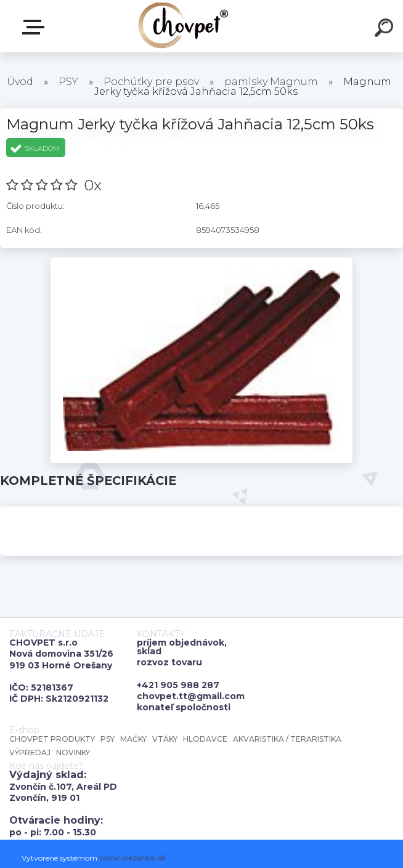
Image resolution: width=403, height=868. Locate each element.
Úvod (20, 82)
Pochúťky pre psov (151, 82)
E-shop (36, 27)
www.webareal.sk (132, 858)
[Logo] (183, 26)
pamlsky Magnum (271, 82)
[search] (386, 30)
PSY (68, 82)
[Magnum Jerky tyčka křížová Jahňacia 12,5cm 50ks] (202, 262)
